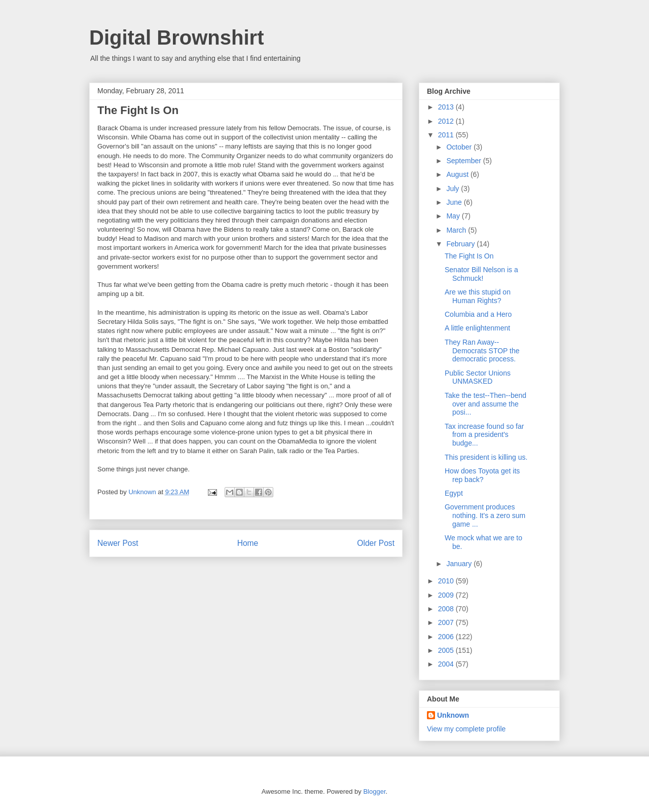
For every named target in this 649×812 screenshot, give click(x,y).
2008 (447, 609)
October (460, 147)
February (461, 244)
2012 (447, 121)
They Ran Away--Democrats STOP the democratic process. (482, 351)
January (460, 564)
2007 (447, 622)
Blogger (374, 791)
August (458, 174)
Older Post (376, 543)
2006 (447, 637)
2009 (447, 595)
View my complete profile (466, 729)
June (455, 202)
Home (248, 543)
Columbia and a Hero (478, 314)
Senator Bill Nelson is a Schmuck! (481, 274)
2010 (447, 581)
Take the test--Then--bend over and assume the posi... (485, 404)
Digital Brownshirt (176, 38)
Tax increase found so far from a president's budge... (484, 435)
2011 (447, 135)
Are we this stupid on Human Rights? (478, 296)
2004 (447, 664)
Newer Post (118, 543)
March (457, 230)
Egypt (454, 493)
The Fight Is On (469, 256)
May (454, 216)
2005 (447, 650)
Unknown (453, 715)
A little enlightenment (477, 328)
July (454, 189)
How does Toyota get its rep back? (482, 475)
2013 (447, 107)
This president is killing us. (486, 457)
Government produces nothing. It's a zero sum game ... (485, 515)
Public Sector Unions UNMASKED (478, 377)
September (464, 161)
